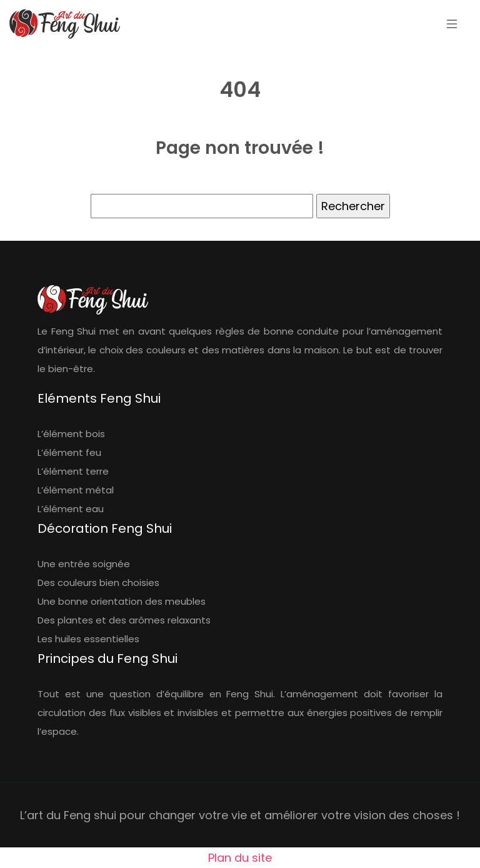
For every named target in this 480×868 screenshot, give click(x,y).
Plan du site (240, 858)
